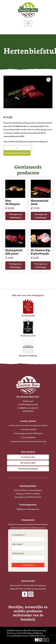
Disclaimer (24, 636)
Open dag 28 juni (29, 437)
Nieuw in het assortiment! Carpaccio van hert (29, 425)
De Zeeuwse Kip (28, 308)
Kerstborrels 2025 (29, 429)
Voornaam (17, 544)
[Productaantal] (18, 148)
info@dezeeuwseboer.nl (28, 408)
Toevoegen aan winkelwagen (17, 153)
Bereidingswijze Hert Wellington (29, 433)
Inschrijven (28, 565)
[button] (48, 80)
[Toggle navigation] (28, 23)
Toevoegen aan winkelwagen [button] (15, 216)
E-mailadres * (19, 535)
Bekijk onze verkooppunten (28, 509)
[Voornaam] (28, 548)
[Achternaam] (28, 558)
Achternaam (18, 553)
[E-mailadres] (28, 539)
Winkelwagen (28, 30)
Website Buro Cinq (37, 636)
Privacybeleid (13, 636)
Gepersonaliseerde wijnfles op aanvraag (29, 441)
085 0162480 (28, 411)
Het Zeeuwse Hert (28, 328)
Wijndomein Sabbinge (28, 348)
